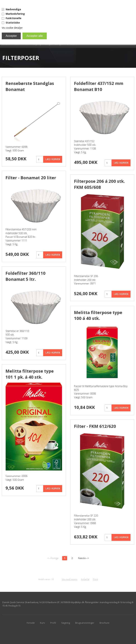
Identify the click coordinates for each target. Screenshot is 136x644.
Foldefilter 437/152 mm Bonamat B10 (99, 86)
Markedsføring (15, 14)
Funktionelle (14, 18)
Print (95, 579)
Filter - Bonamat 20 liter (31, 178)
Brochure (104, 623)
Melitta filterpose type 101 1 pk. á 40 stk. (30, 374)
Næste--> (83, 558)
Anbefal (85, 579)
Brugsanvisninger (85, 623)
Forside (31, 623)
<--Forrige (53, 558)
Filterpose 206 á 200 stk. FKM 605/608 (99, 184)
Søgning (66, 623)
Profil (53, 623)
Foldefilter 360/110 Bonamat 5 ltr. (25, 276)
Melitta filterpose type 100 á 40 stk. (98, 315)
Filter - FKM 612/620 (95, 426)
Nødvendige (13, 9)
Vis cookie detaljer (12, 28)
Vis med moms (70, 579)
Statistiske (13, 23)
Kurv (42, 623)
